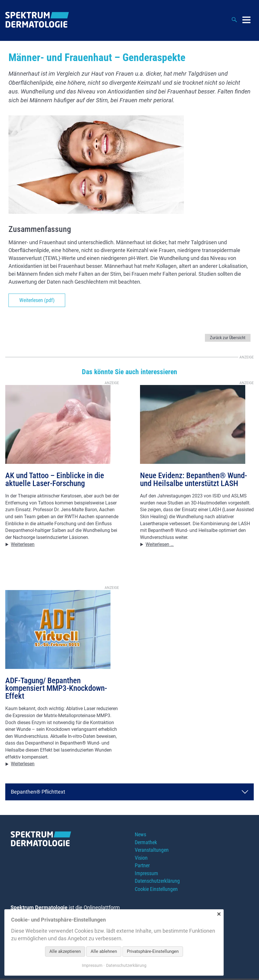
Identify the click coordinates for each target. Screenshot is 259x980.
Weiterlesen (23, 545)
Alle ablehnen (104, 951)
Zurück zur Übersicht (226, 338)
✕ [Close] (219, 914)
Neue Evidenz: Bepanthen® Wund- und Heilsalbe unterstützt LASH (194, 480)
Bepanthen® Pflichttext (38, 792)
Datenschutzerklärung (157, 883)
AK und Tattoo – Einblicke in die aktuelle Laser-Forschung (55, 480)
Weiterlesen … (160, 545)
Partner (142, 867)
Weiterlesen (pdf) (37, 300)
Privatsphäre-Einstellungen (153, 951)
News (140, 836)
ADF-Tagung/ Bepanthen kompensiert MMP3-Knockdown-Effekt (56, 689)
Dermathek (146, 843)
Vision (141, 859)
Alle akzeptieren (65, 951)
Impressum (146, 875)
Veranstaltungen (152, 851)
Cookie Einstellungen (156, 891)
